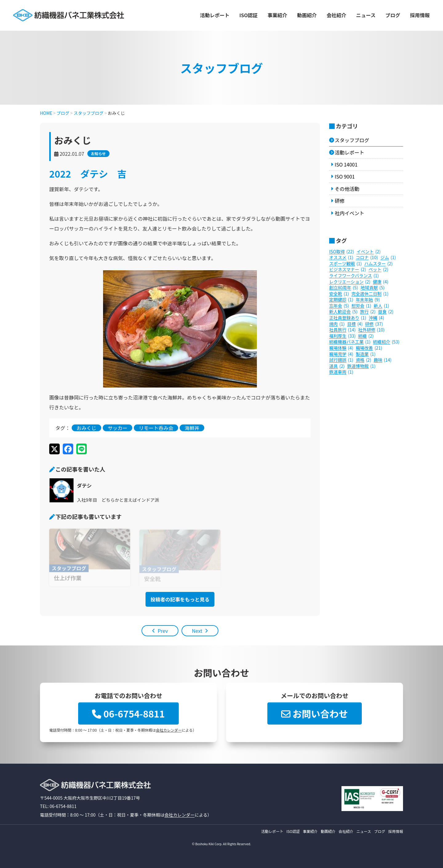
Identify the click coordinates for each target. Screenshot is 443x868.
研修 (340, 201)
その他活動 (347, 189)
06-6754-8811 (128, 713)
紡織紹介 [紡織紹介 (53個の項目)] (386, 342)
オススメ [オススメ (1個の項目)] (341, 258)
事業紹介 (277, 15)
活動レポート (215, 15)
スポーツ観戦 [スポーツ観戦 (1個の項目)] (345, 264)
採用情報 (420, 15)
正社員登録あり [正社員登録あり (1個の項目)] (348, 318)
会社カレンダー (169, 730)
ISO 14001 (346, 164)
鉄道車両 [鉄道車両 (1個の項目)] (341, 372)
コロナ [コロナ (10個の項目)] (367, 258)
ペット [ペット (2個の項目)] (378, 270)
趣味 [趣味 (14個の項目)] (383, 360)
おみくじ (86, 428)
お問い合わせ (315, 713)
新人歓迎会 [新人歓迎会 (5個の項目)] (343, 312)
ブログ (393, 15)
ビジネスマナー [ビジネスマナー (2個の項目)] (348, 270)
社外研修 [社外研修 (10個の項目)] (371, 330)
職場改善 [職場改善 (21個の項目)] (369, 348)
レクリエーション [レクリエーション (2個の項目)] (350, 282)
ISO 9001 (345, 176)
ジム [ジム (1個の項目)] (388, 258)
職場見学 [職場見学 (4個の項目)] (341, 354)
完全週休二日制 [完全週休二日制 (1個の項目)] (370, 294)
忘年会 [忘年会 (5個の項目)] (339, 306)
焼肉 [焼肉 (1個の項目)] (337, 324)
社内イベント (349, 213)
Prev (163, 631)
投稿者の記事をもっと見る (180, 599)
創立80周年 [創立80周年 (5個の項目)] (344, 288)
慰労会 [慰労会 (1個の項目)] (361, 306)
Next (197, 631)
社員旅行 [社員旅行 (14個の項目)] (342, 330)
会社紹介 (337, 15)
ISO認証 (249, 15)
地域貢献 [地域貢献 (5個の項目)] (373, 288)
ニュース (366, 15)
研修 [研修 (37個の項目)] (374, 324)
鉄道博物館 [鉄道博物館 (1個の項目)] (361, 366)
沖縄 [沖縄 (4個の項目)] (376, 318)
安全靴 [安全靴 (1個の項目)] (339, 294)
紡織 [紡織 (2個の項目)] (366, 336)
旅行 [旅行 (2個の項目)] (368, 312)
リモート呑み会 (156, 428)
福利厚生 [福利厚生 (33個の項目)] (342, 336)
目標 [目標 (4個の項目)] (355, 324)
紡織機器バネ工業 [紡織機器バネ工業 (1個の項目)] (350, 342)
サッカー (118, 428)
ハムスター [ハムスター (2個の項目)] (378, 264)
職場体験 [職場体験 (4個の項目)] (341, 348)
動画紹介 (307, 15)
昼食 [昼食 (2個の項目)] (386, 312)
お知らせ (98, 153)
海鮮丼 (192, 428)
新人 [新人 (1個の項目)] (381, 306)
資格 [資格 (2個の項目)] (363, 360)
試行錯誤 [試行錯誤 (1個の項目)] (341, 360)
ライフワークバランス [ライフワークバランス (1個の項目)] (354, 276)
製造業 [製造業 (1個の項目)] (365, 354)
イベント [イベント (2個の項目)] (369, 252)
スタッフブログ (352, 140)
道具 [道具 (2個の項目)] (337, 366)
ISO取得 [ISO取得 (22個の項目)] (342, 252)
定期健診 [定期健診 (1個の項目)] (341, 300)
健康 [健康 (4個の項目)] (381, 282)
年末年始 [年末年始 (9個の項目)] (368, 300)
